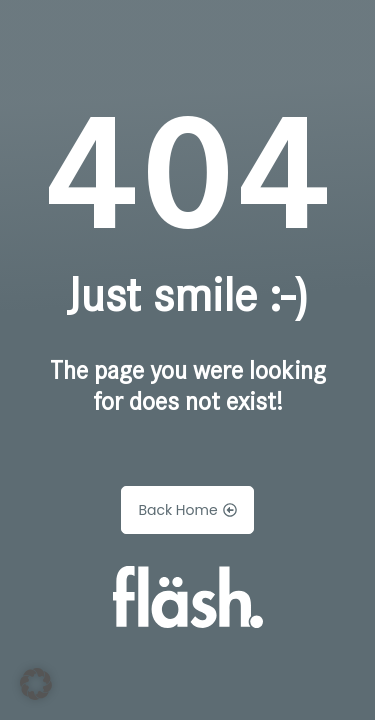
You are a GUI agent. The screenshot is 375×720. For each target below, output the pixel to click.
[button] (36, 684)
